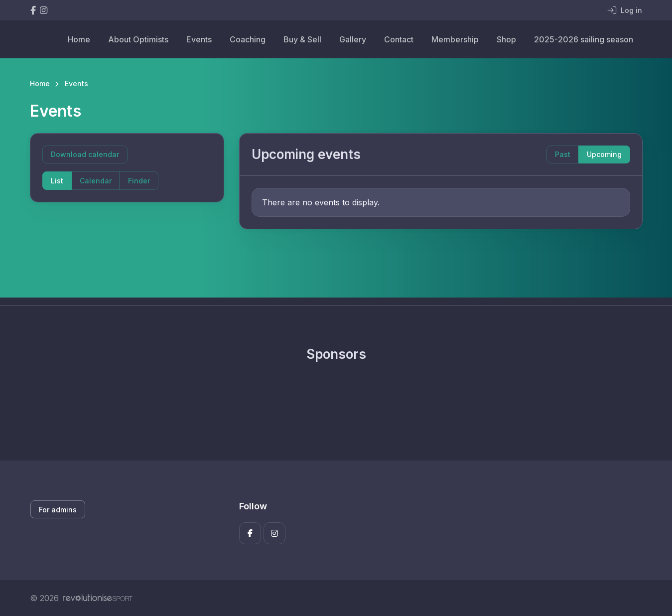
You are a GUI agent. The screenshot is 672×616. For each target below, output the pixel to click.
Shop (506, 39)
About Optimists (138, 39)
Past (563, 154)
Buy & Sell (302, 39)
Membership (455, 39)
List (57, 181)
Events (199, 39)
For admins (58, 510)
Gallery (353, 39)
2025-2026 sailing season (584, 39)
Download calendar (85, 154)
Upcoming (604, 154)
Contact (399, 39)
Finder (139, 181)
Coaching (248, 39)
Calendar (96, 181)
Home (79, 39)
